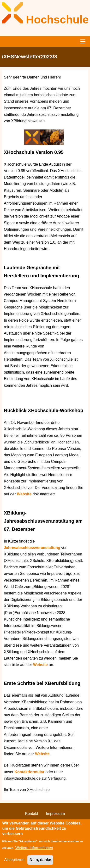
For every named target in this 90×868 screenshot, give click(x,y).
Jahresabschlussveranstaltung (32, 548)
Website (25, 494)
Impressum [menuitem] (55, 814)
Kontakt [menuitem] (32, 814)
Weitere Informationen (34, 853)
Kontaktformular (30, 772)
